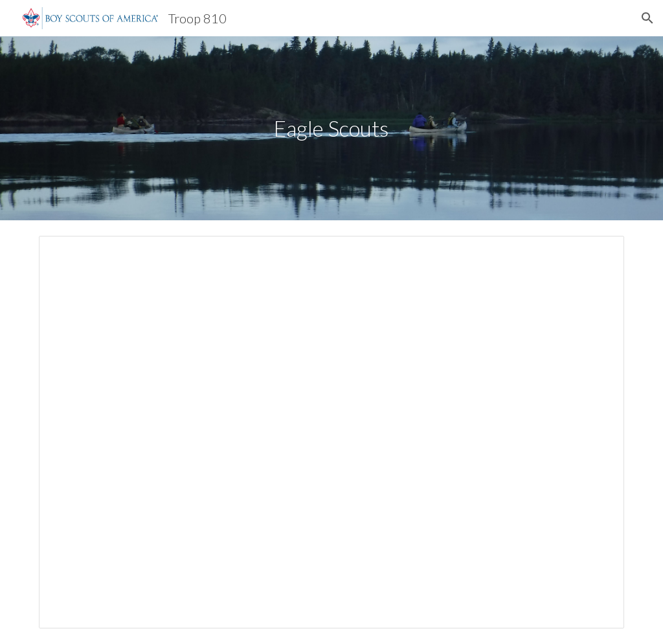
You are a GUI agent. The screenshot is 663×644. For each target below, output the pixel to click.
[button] (647, 18)
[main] (331, 129)
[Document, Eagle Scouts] (332, 432)
